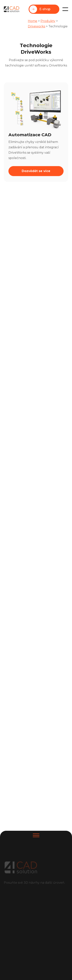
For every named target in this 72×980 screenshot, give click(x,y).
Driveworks (36, 26)
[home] (12, 9)
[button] (65, 9)
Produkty (48, 21)
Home (33, 21)
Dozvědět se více (36, 171)
